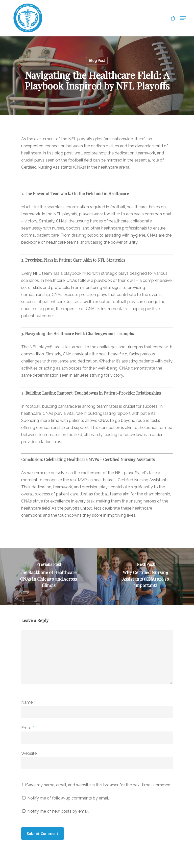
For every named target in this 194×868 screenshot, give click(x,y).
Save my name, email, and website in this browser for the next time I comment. (99, 785)
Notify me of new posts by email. (58, 811)
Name (28, 702)
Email (28, 728)
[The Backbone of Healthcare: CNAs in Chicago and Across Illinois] (48, 576)
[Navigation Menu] (183, 18)
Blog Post (97, 61)
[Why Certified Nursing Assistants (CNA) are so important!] (145, 576)
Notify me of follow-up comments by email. (68, 798)
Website (29, 753)
